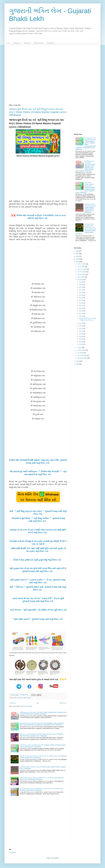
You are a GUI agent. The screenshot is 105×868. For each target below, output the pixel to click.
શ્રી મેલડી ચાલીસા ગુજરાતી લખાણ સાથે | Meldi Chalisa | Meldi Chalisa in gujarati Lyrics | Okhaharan (90, 208)
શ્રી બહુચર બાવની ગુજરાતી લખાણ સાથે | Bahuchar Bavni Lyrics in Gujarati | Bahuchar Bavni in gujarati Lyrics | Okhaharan (41, 735)
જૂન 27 (81, 290)
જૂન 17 (81, 306)
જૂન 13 (81, 313)
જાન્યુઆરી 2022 (82, 358)
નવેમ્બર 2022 (81, 267)
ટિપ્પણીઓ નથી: (24, 695)
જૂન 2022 (80, 280)
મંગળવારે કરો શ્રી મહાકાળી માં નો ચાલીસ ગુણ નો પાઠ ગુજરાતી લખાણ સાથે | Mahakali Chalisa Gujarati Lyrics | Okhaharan (86, 229)
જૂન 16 (81, 308)
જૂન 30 (81, 282)
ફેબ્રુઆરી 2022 (82, 356)
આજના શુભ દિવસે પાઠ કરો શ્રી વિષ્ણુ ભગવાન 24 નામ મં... (87, 319)
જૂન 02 (81, 344)
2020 (78, 364)
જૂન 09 (81, 326)
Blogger (48, 858)
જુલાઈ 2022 (81, 277)
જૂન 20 (81, 300)
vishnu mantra (27, 698)
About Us (27, 43)
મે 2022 (80, 348)
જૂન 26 (81, 292)
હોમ (8, 43)
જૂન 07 (81, 331)
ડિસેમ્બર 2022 (82, 264)
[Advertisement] (52, 75)
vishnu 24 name (18, 698)
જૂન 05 (81, 336)
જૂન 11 (81, 316)
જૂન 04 (81, 339)
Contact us (17, 43)
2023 (78, 259)
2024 (78, 256)
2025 (78, 254)
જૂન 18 (81, 303)
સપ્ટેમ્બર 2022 (82, 272)
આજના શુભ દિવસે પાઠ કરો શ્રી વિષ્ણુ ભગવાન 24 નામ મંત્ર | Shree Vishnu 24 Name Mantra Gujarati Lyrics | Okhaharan (38, 112)
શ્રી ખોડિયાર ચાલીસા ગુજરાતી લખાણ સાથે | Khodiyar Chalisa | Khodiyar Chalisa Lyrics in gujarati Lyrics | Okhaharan (85, 188)
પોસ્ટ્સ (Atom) (28, 706)
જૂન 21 (81, 298)
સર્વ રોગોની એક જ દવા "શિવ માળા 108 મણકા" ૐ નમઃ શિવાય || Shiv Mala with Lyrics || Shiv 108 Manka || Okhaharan (42, 779)
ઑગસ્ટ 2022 (81, 274)
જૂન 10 (81, 323)
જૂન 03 (81, 342)
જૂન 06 (81, 334)
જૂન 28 (81, 287)
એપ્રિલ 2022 (81, 350)
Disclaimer (51, 43)
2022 (78, 262)
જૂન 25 (81, 295)
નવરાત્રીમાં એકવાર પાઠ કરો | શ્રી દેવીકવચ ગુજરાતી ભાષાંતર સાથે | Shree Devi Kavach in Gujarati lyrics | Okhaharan (41, 789)
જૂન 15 (81, 311)
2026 (78, 251)
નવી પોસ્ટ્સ (13, 703)
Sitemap (13, 853)
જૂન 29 (81, 285)
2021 (78, 361)
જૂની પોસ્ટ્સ (63, 703)
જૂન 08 (81, 329)
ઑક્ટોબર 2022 (82, 269)
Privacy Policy (39, 43)
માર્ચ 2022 (80, 353)
